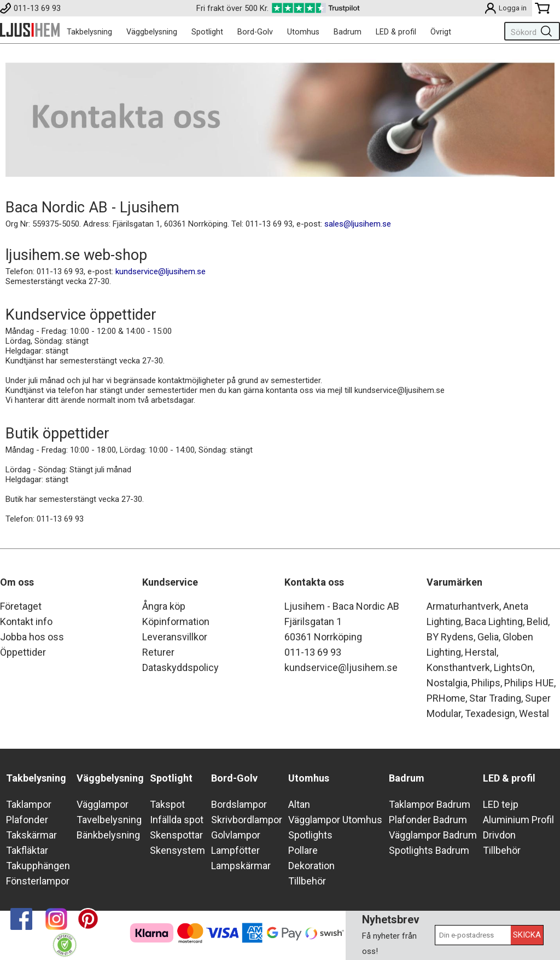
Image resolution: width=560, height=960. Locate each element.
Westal (534, 713)
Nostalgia (447, 683)
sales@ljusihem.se (358, 224)
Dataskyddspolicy (180, 667)
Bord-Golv (255, 32)
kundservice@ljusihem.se (161, 271)
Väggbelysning (152, 32)
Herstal (481, 652)
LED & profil (396, 32)
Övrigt (441, 32)
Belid (537, 621)
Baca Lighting (494, 621)
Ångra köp (164, 606)
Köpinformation (176, 621)
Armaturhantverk (463, 606)
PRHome (446, 698)
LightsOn (513, 667)
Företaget (21, 606)
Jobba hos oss (32, 637)
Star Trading (495, 698)
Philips (486, 683)
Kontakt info (26, 621)
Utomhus (303, 32)
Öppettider (23, 652)
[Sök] (530, 31)
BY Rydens (450, 637)
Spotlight (207, 32)
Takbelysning (89, 32)
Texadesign (490, 713)
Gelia (488, 637)
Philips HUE (529, 683)
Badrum (348, 32)
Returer (158, 652)
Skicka (527, 935)
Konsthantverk (458, 667)
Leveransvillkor (175, 637)
